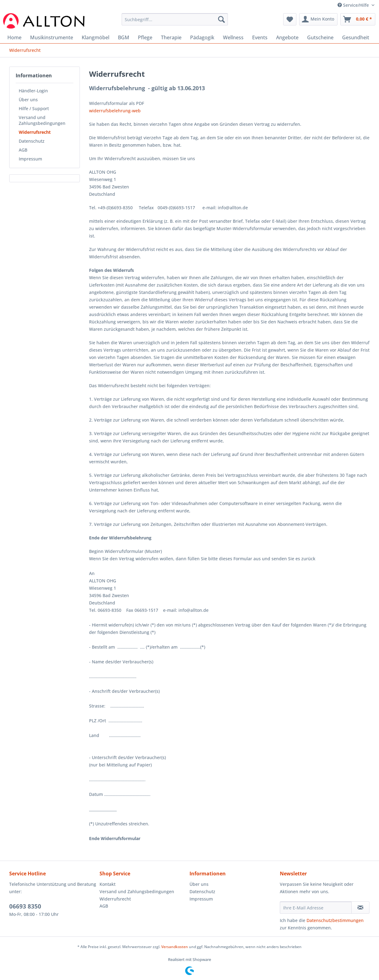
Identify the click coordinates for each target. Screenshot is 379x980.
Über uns (28, 100)
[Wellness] (233, 37)
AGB (23, 150)
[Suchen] (221, 19)
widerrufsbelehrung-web (115, 111)
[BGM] (124, 37)
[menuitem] (175, 22)
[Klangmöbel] (96, 37)
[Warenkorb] (358, 19)
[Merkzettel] (290, 19)
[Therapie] (171, 37)
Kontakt (107, 884)
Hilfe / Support (34, 108)
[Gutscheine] (320, 37)
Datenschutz (32, 141)
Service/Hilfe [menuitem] (354, 5)
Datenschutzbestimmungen (335, 920)
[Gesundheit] (356, 37)
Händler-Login (33, 91)
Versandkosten (175, 947)
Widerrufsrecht (35, 132)
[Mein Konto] (318, 19)
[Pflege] (145, 37)
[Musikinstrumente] (52, 37)
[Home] (14, 37)
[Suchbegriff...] (175, 19)
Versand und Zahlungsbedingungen (42, 120)
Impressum (30, 159)
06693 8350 (25, 906)
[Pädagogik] (202, 37)
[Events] (260, 37)
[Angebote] (287, 37)
